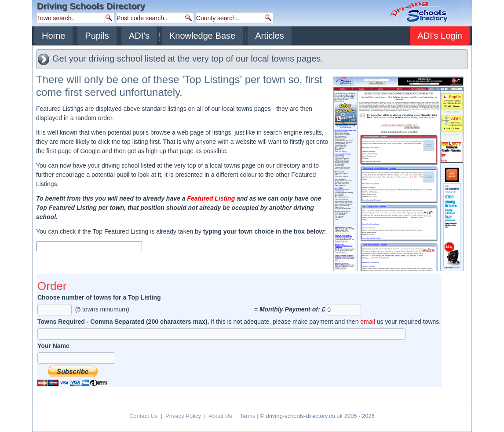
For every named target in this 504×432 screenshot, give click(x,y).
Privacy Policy (183, 416)
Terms (247, 416)
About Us (220, 416)
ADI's (139, 36)
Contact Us (143, 416)
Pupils (97, 36)
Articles (270, 36)
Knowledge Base (202, 36)
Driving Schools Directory (91, 6)
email (367, 322)
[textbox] (89, 246)
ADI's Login (440, 36)
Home (53, 36)
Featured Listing (211, 198)
